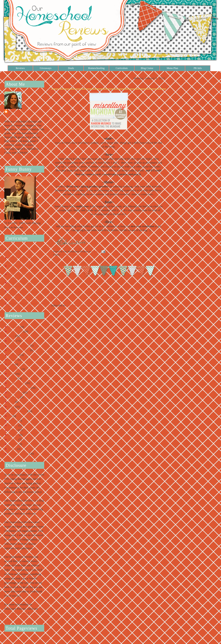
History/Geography (19, 388)
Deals (71, 68)
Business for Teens (19, 345)
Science (13, 430)
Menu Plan (172, 68)
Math (11, 407)
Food (11, 374)
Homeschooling (96, 68)
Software (13, 435)
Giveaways (46, 68)
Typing (12, 449)
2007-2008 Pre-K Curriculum (25, 304)
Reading (13, 426)
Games (12, 378)
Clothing (13, 355)
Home (109, 297)
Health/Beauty (16, 383)
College (13, 360)
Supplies (13, 444)
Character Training (19, 350)
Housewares (15, 393)
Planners (13, 421)
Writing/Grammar (18, 454)
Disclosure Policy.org (16, 613)
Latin (11, 402)
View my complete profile (18, 158)
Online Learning (18, 411)
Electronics (15, 369)
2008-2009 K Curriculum (23, 299)
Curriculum (122, 68)
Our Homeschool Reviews (21, 114)
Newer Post (58, 297)
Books (12, 341)
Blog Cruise (147, 68)
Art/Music (14, 327)
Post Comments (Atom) (80, 305)
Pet (10, 416)
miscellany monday (69, 85)
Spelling (13, 440)
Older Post (160, 297)
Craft (11, 364)
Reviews (20, 68)
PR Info (198, 68)
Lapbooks (14, 397)
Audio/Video (16, 331)
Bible (11, 336)
